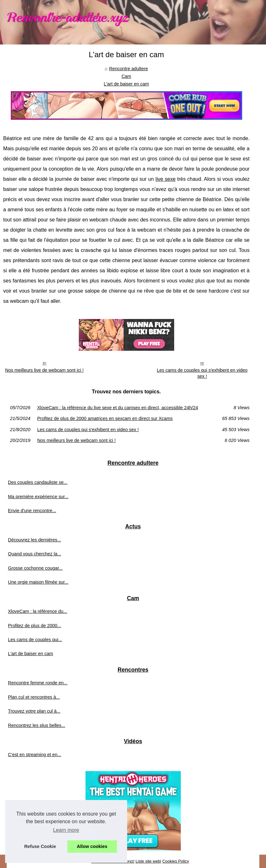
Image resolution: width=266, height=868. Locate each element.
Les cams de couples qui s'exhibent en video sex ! (202, 373)
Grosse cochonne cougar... (35, 568)
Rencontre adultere (128, 69)
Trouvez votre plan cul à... (34, 711)
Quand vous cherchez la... (34, 554)
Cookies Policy (176, 861)
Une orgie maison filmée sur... (38, 582)
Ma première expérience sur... (38, 497)
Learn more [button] (66, 830)
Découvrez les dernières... (34, 540)
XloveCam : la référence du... (38, 611)
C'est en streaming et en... (35, 755)
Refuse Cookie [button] (40, 846)
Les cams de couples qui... (35, 640)
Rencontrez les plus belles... (37, 725)
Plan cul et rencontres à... (34, 697)
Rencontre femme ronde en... (38, 683)
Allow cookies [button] (92, 846)
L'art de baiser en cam (126, 84)
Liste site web (148, 861)
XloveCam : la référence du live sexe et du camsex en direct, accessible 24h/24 (118, 408)
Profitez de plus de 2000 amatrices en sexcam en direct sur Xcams (105, 418)
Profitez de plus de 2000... (34, 626)
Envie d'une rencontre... (32, 511)
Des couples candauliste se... (38, 482)
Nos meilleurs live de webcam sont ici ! (44, 370)
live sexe (165, 179)
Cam (126, 76)
